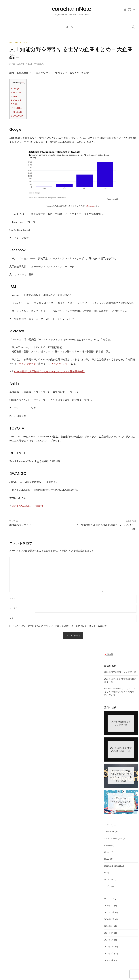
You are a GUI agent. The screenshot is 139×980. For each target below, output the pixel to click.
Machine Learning (19, 43)
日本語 (109, 655)
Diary (107, 859)
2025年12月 (110, 913)
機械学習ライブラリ (20, 525)
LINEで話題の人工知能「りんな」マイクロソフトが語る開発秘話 (49, 372)
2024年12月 (110, 920)
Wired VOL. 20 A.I (21, 506)
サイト (12, 618)
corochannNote (72, 9)
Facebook (16, 92)
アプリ (107, 887)
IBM (14, 96)
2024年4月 (109, 926)
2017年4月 (109, 954)
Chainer (108, 846)
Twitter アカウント (58, 364)
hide (23, 82)
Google (15, 89)
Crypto (107, 852)
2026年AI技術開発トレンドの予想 (120, 672)
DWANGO (17, 116)
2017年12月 (110, 947)
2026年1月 (109, 906)
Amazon (39, 506)
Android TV (109, 832)
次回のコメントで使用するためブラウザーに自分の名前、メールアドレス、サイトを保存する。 (61, 626)
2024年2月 (109, 933)
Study (107, 873)
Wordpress (109, 880)
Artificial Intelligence (113, 839)
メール (13, 608)
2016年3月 (109, 961)
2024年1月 (109, 940)
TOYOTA (16, 108)
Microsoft (16, 100)
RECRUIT (17, 112)
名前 (12, 598)
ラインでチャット (29, 364)
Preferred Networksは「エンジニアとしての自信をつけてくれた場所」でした (120, 692)
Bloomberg (91, 206)
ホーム (70, 27)
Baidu (14, 104)
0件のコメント (41, 64)
